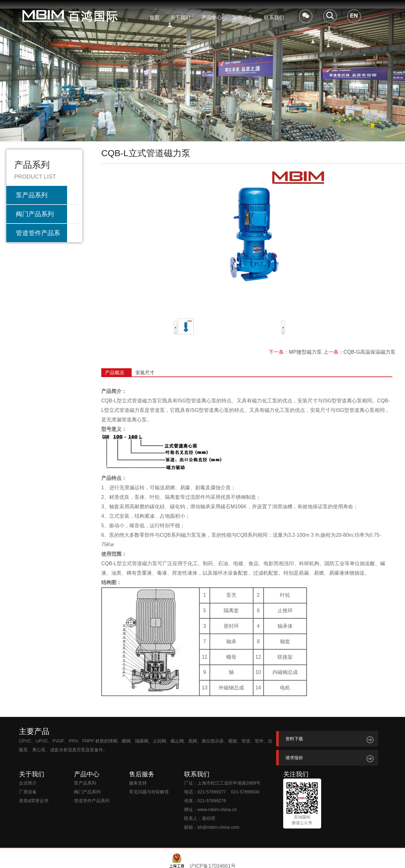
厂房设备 (28, 792)
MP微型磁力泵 (305, 352)
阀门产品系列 (35, 214)
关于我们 (180, 18)
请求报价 (294, 758)
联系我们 (274, 18)
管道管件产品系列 (38, 236)
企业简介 (28, 783)
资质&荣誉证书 (34, 801)
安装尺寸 (145, 373)
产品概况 (115, 373)
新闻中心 (243, 18)
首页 (154, 18)
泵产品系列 (32, 195)
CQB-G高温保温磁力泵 (370, 352)
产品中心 (212, 18)
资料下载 (294, 739)
